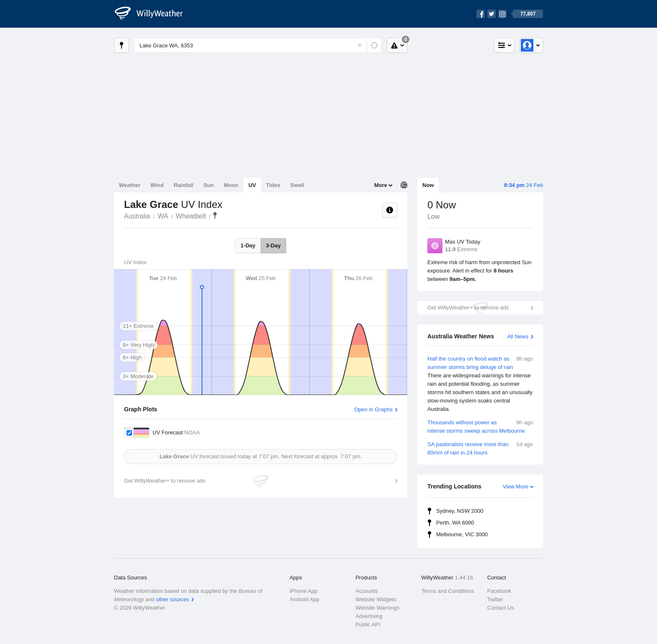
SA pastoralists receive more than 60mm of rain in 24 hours (480, 448)
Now (428, 185)
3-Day (273, 245)
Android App (304, 599)
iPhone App (304, 591)
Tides (273, 185)
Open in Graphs (373, 409)
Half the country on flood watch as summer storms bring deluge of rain (480, 384)
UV (252, 185)
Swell (297, 185)
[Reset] (360, 45)
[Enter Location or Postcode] (258, 45)
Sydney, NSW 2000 (460, 511)
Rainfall (184, 185)
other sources (172, 599)
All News (518, 336)
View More (516, 487)
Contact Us (501, 608)
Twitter (495, 599)
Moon (231, 185)
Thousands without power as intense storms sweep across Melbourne (480, 426)
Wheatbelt (191, 216)
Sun (209, 185)
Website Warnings (377, 608)
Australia (137, 216)
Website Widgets (376, 599)
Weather (130, 185)
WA (163, 216)
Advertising (369, 616)
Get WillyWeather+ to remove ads (468, 308)
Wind (157, 185)
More (381, 185)
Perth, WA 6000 (455, 523)
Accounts (366, 591)
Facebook (499, 591)
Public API (368, 625)
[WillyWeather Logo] (153, 14)
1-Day (248, 245)
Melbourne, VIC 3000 (462, 534)
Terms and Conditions (448, 591)
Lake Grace (215, 216)
